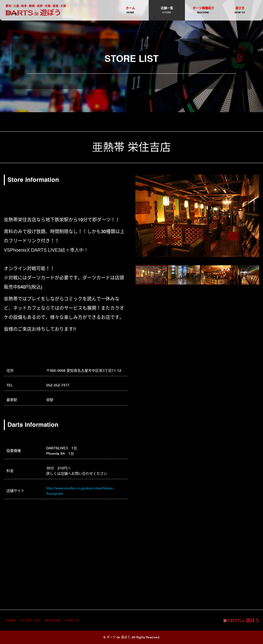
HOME (11, 620)
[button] (140, 216)
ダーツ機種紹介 (203, 10)
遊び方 (240, 10)
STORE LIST (31, 620)
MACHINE (53, 620)
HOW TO (72, 620)
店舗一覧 (167, 10)
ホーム (130, 10)
